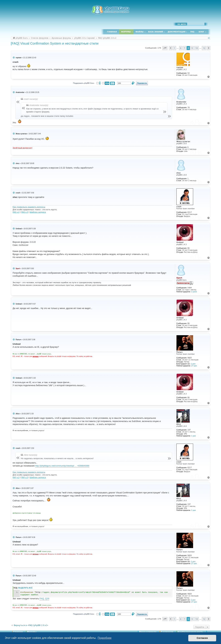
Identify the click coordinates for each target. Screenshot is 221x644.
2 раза (194, 292)
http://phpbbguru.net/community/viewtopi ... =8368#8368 (62, 466)
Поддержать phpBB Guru (84, 83)
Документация (176, 32)
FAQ (192, 32)
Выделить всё (25, 588)
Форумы (126, 32)
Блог (201, 32)
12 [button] (204, 48)
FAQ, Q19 (44, 599)
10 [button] (197, 48)
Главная (112, 32)
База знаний (156, 32)
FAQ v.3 (25, 212)
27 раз (194, 366)
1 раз (193, 364)
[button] (165, 48)
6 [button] (181, 48)
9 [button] (192, 48)
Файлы (140, 32)
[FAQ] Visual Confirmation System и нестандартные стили (55, 43)
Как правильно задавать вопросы (29, 207)
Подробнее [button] (105, 638)
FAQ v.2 (16, 212)
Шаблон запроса (38, 212)
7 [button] (184, 48)
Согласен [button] (202, 638)
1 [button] (174, 48)
